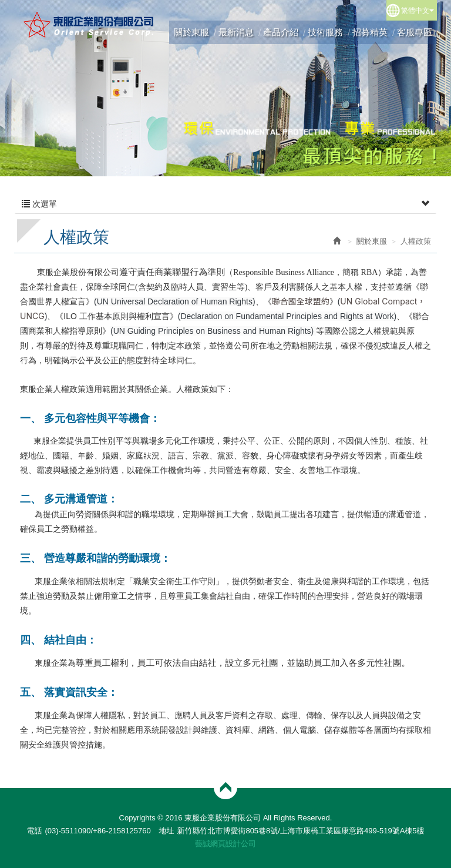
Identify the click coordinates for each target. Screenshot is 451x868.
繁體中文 (418, 11)
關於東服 (372, 241)
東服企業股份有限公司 (89, 25)
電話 (34, 831)
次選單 (225, 204)
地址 (166, 831)
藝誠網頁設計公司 (225, 844)
